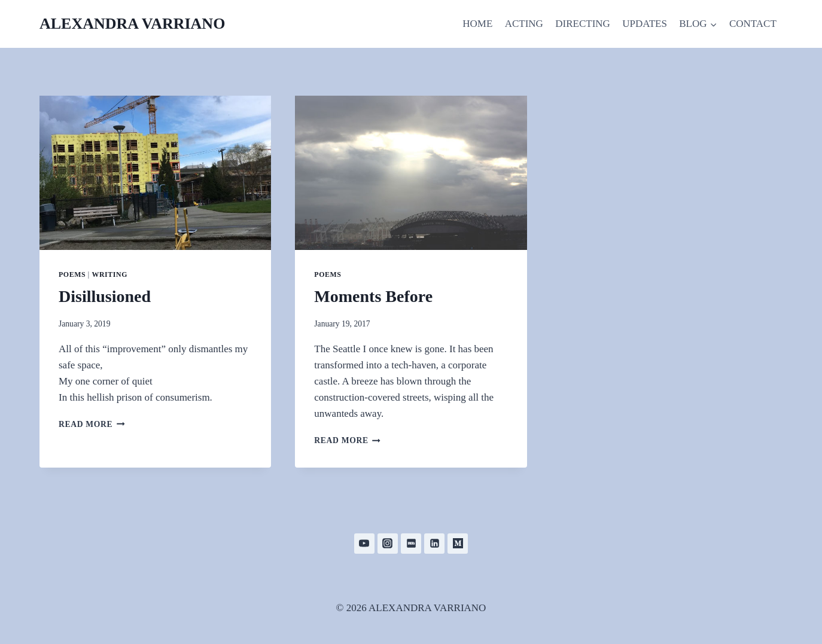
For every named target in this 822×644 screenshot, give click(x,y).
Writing (109, 274)
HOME (477, 24)
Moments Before (373, 296)
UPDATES (645, 24)
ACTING (524, 24)
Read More (92, 424)
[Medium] (458, 544)
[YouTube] (364, 544)
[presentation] (155, 173)
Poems (72, 274)
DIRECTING (583, 24)
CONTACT (753, 24)
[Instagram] (388, 544)
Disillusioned (105, 296)
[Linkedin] (434, 544)
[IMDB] (411, 544)
